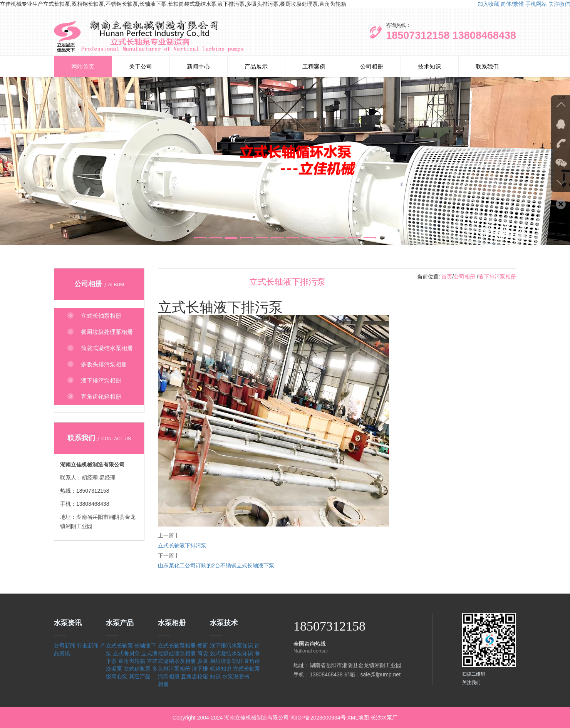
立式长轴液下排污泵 (182, 545)
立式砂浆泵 (137, 669)
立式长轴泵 (119, 646)
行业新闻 (88, 646)
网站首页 (83, 66)
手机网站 (536, 4)
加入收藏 (488, 4)
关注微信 (559, 4)
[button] (200, 238)
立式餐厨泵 (126, 653)
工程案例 (314, 66)
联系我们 (487, 66)
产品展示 (256, 66)
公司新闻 (65, 646)
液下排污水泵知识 (231, 646)
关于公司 (141, 66)
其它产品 (140, 676)
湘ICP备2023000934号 (318, 718)
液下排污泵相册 (497, 277)
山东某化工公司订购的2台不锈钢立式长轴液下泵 (216, 565)
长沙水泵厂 (384, 718)
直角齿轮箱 (132, 661)
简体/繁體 (512, 4)
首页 (447, 277)
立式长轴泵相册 (177, 646)
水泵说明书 (236, 676)
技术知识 (429, 66)
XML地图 (358, 718)
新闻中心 (198, 66)
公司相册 (372, 66)
